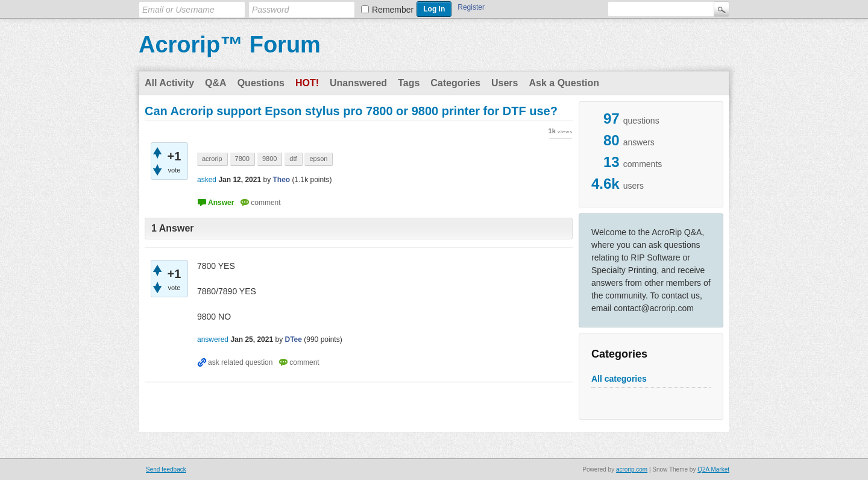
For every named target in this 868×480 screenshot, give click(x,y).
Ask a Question (564, 83)
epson (318, 159)
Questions (261, 83)
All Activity (169, 83)
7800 (242, 159)
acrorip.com (632, 469)
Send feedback (166, 469)
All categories (619, 379)
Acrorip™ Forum (230, 45)
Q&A (216, 83)
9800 (269, 159)
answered (213, 339)
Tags (409, 83)
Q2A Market (713, 469)
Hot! (307, 83)
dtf (293, 159)
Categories (455, 83)
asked (207, 180)
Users (505, 83)
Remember (393, 10)
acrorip (212, 159)
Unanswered (358, 83)
